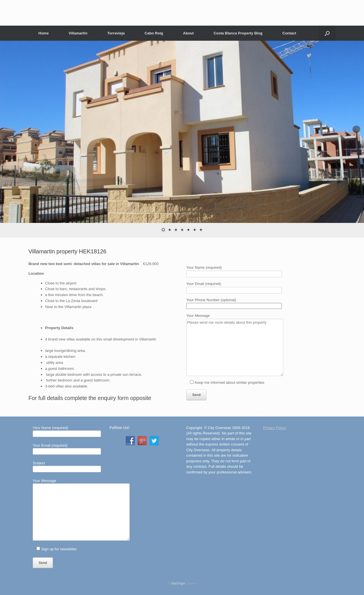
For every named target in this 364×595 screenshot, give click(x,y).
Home (44, 33)
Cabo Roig (154, 33)
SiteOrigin (178, 583)
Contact (289, 33)
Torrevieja (116, 33)
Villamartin (78, 33)
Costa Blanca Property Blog (238, 33)
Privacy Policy (275, 428)
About (189, 33)
